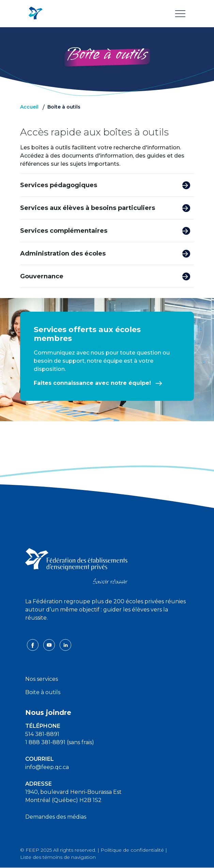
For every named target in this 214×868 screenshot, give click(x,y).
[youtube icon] (50, 644)
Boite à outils (43, 692)
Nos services (42, 679)
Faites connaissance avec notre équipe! (98, 383)
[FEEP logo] (76, 566)
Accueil (29, 107)
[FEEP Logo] (35, 13)
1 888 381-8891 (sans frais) (60, 742)
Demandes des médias (56, 817)
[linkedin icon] (65, 644)
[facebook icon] (33, 644)
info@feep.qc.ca (47, 767)
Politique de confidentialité (132, 850)
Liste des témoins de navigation (58, 857)
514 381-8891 (42, 734)
